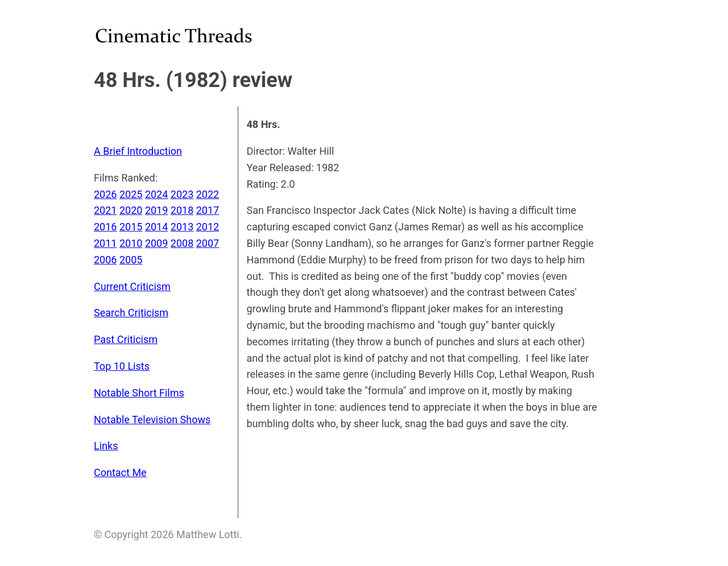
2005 (131, 260)
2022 (208, 194)
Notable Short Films (139, 393)
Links (106, 446)
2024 (156, 194)
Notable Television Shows (152, 420)
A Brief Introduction (138, 151)
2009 (156, 243)
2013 (182, 227)
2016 (105, 227)
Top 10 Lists (122, 366)
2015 (131, 227)
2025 (131, 194)
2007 (208, 243)
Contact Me (120, 472)
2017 (208, 210)
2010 (131, 243)
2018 (182, 210)
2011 (105, 243)
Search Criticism (131, 313)
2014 (156, 227)
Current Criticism (132, 286)
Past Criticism (126, 339)
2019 (156, 210)
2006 (105, 260)
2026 (105, 194)
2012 (208, 227)
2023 (182, 194)
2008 (182, 243)
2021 (105, 210)
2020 (131, 210)
